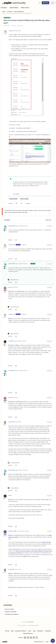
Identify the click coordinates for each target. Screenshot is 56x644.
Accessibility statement (33, 625)
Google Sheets (13, 199)
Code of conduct (9, 609)
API (21, 544)
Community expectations (12, 614)
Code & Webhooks (19, 12)
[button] (45, 3)
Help (12, 631)
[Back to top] (54, 623)
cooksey (11, 422)
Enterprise (40, 631)
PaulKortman (12, 531)
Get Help (4, 8)
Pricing (7, 631)
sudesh (10, 341)
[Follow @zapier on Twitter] (34, 638)
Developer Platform (21, 631)
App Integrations (28, 633)
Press (30, 631)
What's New (26, 8)
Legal (47, 642)
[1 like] (13, 280)
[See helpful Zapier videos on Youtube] (37, 638)
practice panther (46, 542)
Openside (11, 226)
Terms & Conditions (22, 625)
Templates (48, 631)
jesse (10, 287)
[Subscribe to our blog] (31, 638)
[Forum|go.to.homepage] (14, 3)
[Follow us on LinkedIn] (28, 638)
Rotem (10, 495)
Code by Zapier (24, 199)
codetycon (12, 31)
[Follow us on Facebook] (25, 638)
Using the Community (11, 612)
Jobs (34, 631)
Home (4, 12)
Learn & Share (14, 8)
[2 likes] (14, 463)
